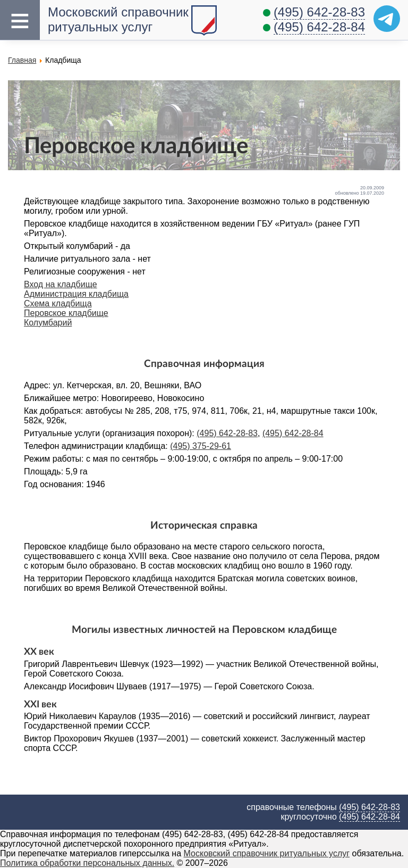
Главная (22, 60)
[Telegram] (387, 19)
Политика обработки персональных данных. (87, 863)
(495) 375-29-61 (201, 446)
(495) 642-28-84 (319, 27)
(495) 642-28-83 (319, 12)
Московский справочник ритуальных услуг (118, 19)
